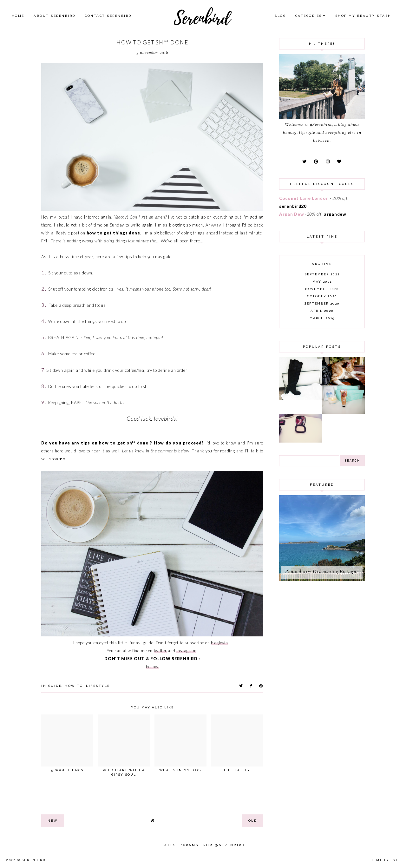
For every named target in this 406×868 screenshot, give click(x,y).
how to (74, 686)
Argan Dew (291, 214)
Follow (152, 667)
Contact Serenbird (108, 16)
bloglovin (219, 643)
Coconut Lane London (304, 198)
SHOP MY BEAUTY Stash (363, 16)
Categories (309, 16)
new (53, 821)
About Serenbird (55, 16)
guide (55, 686)
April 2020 (322, 311)
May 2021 (322, 282)
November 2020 (322, 289)
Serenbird (34, 860)
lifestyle (98, 686)
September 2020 (322, 303)
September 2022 (322, 274)
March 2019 (322, 318)
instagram (186, 651)
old (253, 821)
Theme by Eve (383, 860)
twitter (160, 651)
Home (18, 16)
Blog (280, 16)
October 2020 (322, 296)
